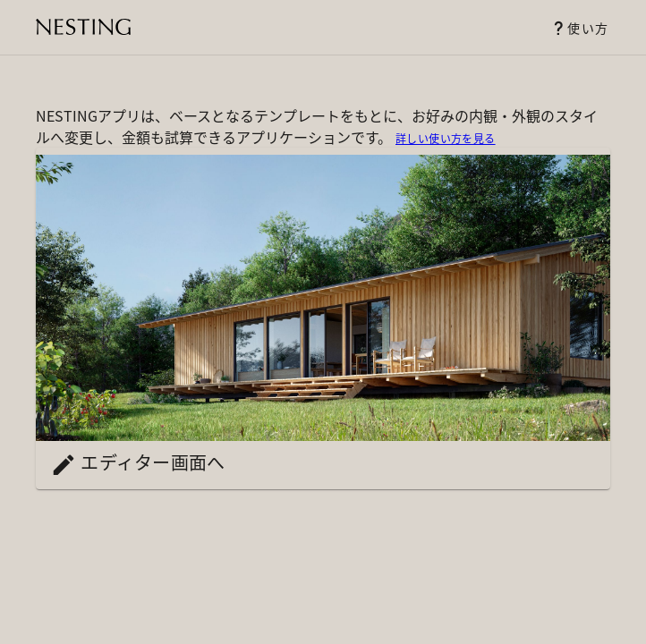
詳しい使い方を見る (446, 139)
